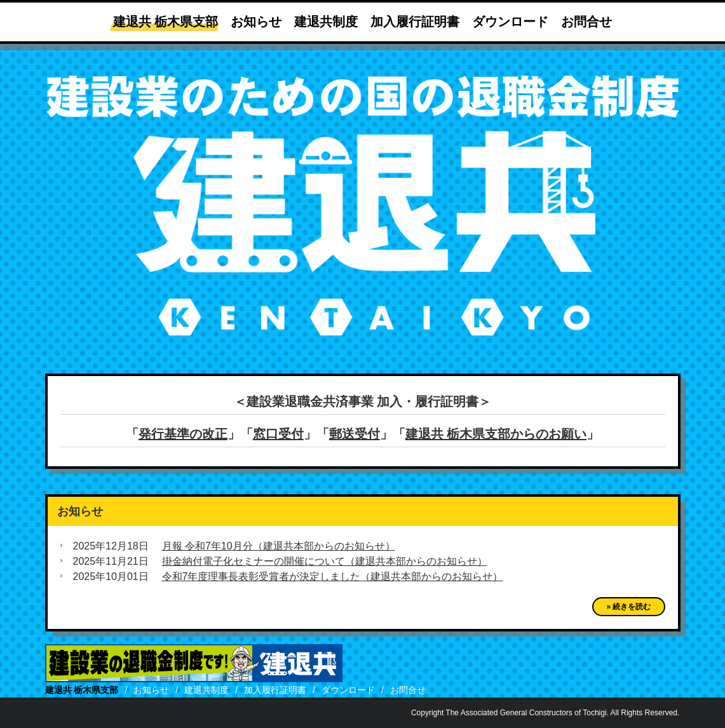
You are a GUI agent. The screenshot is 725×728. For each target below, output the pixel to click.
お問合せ (586, 22)
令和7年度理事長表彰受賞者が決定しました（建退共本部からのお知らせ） (333, 576)
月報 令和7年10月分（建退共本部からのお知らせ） (279, 546)
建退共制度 (326, 22)
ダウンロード (510, 22)
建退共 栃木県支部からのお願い (496, 434)
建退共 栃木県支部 (166, 22)
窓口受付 (278, 434)
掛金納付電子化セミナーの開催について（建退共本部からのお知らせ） (325, 561)
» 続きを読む (628, 607)
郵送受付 (355, 434)
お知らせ (256, 22)
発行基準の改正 (183, 434)
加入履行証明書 (415, 22)
